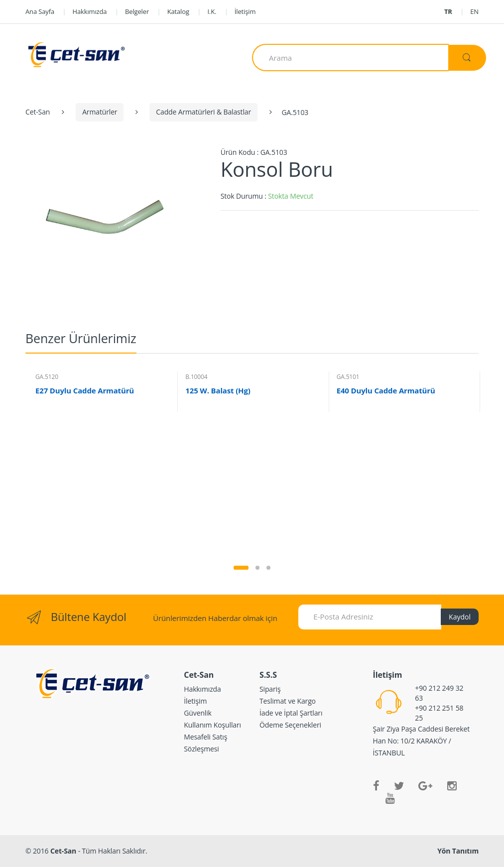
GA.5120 (47, 377)
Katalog (178, 11)
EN (474, 11)
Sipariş (270, 689)
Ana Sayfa (40, 11)
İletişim (245, 11)
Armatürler (100, 112)
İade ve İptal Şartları (291, 713)
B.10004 (196, 377)
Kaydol (460, 617)
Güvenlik (198, 713)
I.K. (212, 11)
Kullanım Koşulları (212, 725)
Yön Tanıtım (458, 851)
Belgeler (137, 11)
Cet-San (38, 112)
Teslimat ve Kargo (288, 701)
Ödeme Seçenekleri (290, 725)
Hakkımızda (90, 11)
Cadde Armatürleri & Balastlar (203, 112)
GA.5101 (348, 377)
